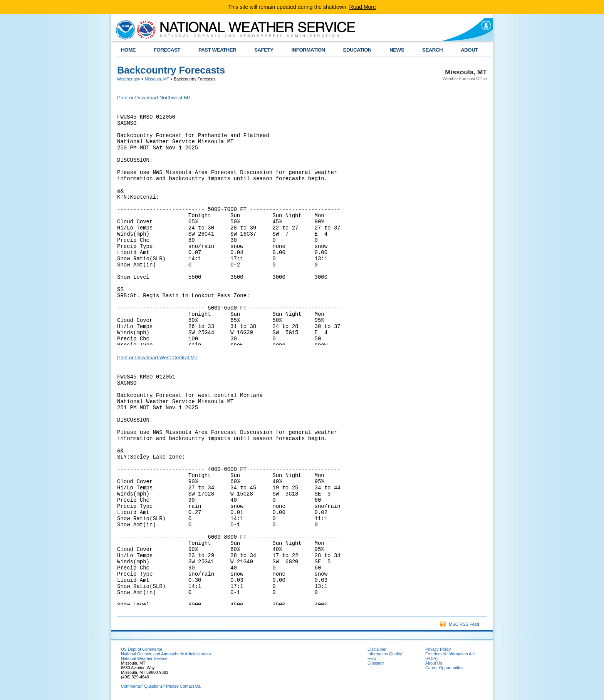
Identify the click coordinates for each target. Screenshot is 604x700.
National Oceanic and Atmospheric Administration (166, 654)
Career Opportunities (444, 668)
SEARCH (432, 50)
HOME (128, 50)
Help (372, 658)
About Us (434, 663)
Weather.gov (129, 79)
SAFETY (264, 50)
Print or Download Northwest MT (154, 98)
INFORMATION (308, 50)
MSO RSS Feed (460, 624)
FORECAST (167, 50)
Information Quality (385, 654)
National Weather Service (144, 658)
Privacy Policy (438, 649)
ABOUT (469, 50)
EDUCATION (357, 50)
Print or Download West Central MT (157, 358)
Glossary (376, 663)
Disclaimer (377, 649)
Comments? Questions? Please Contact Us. (161, 686)
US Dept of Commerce (142, 649)
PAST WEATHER (217, 50)
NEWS (397, 50)
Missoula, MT (157, 79)
